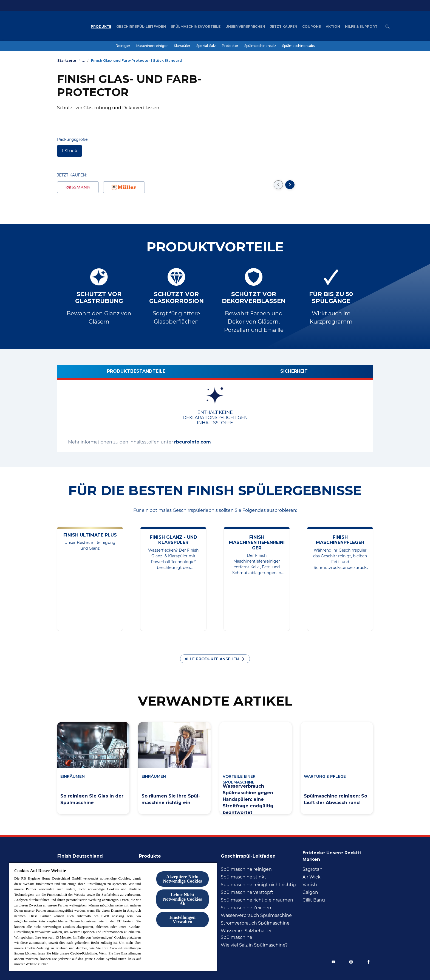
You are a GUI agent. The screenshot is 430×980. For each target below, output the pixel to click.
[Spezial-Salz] (206, 46)
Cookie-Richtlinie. (84, 953)
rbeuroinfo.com (193, 442)
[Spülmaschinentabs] (298, 46)
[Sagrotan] (312, 869)
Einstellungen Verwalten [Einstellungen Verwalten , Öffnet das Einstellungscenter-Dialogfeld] (183, 919)
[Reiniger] (123, 46)
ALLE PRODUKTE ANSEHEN (212, 659)
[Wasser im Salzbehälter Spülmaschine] (260, 934)
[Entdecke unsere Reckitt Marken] (338, 855)
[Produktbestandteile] (136, 372)
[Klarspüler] (182, 46)
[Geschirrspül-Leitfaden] (141, 27)
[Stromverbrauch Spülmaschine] (255, 923)
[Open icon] (387, 27)
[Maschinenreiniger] (152, 46)
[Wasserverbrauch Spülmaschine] (256, 916)
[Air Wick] (312, 877)
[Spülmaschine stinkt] (244, 877)
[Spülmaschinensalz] (260, 46)
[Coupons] (312, 27)
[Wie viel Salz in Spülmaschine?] (254, 945)
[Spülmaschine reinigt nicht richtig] (258, 885)
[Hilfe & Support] (361, 27)
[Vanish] (310, 885)
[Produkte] (101, 27)
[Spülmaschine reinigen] (246, 869)
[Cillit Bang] (314, 900)
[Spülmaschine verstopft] (247, 892)
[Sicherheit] (294, 372)
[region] (113, 917)
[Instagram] (351, 962)
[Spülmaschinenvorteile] (196, 27)
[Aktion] (333, 27)
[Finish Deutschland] (83, 855)
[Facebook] (369, 962)
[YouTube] (333, 962)
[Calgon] (310, 892)
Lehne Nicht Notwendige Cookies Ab (182, 899)
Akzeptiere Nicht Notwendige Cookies (182, 879)
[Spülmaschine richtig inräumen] (257, 900)
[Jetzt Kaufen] (284, 27)
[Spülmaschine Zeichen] (246, 908)
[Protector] (230, 46)
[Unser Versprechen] (245, 27)
